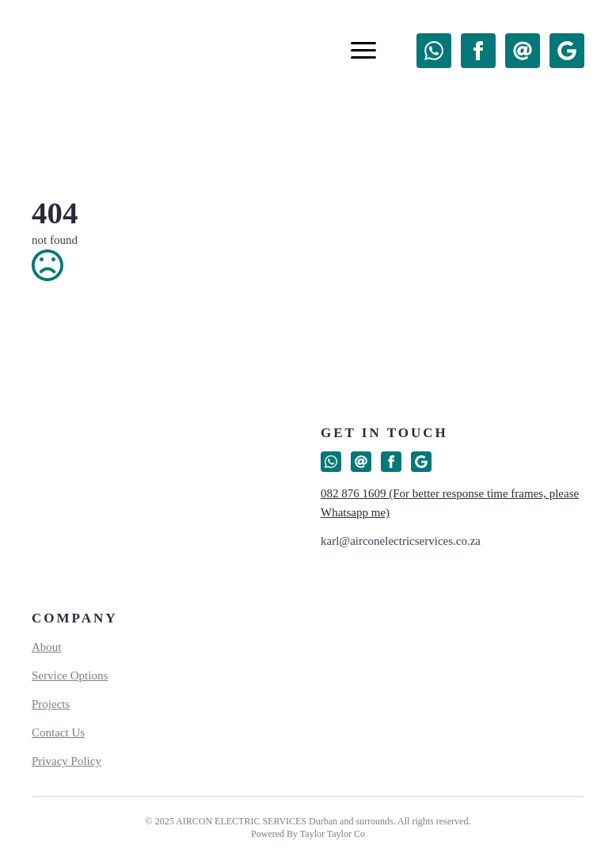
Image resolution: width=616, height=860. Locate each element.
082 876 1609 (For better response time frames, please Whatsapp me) (450, 503)
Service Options (70, 675)
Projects (51, 704)
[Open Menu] (363, 51)
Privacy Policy (67, 761)
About (47, 647)
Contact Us (58, 733)
